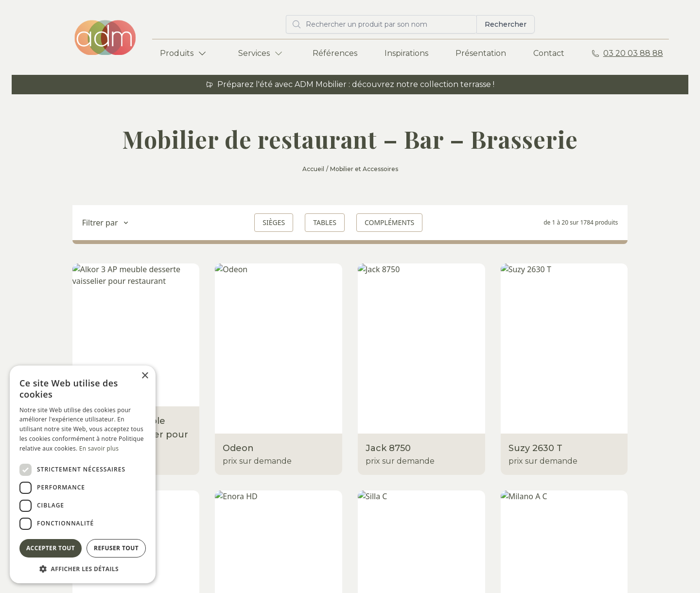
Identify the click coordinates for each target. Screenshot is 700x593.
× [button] (145, 376)
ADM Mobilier (606, 391)
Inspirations (406, 53)
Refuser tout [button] (116, 548)
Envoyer (654, 512)
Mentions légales (288, 567)
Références (335, 53)
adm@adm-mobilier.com (629, 453)
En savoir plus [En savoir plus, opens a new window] (99, 448)
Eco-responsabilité (297, 449)
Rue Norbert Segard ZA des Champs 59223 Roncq (621, 422)
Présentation (481, 53)
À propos (465, 430)
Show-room (284, 391)
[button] (83, 569)
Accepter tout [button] (51, 548)
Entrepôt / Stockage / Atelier (317, 410)
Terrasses (167, 391)
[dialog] (83, 474)
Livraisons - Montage (300, 430)
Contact (549, 53)
